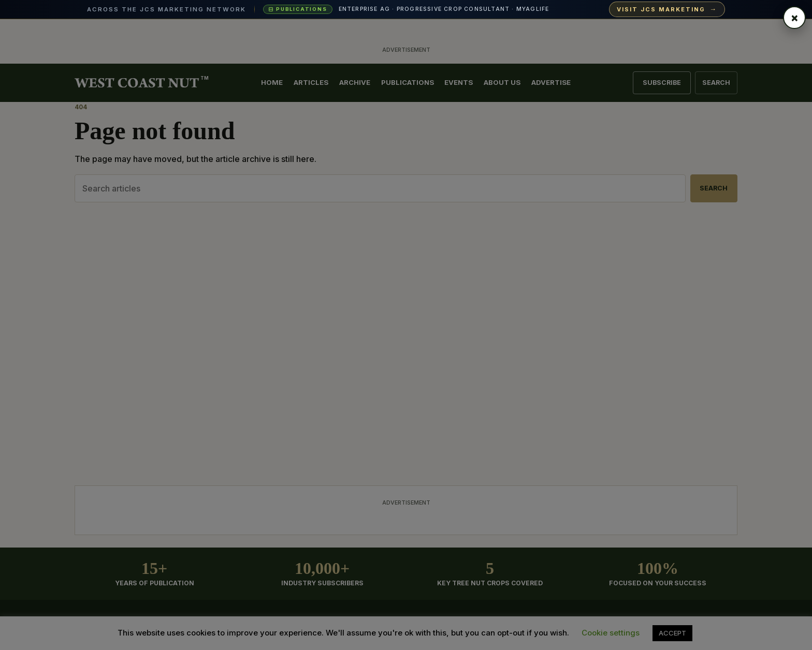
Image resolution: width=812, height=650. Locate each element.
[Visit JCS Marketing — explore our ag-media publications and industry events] (406, 10)
